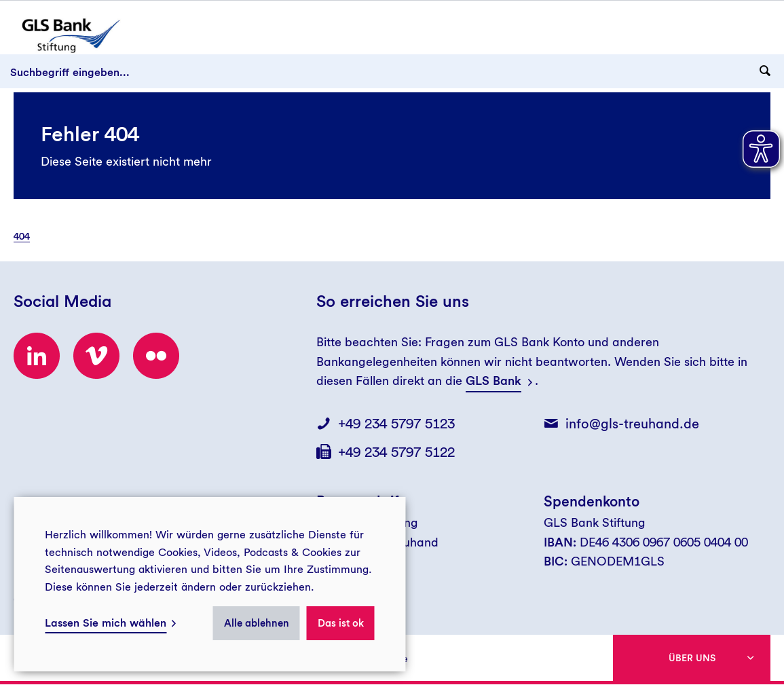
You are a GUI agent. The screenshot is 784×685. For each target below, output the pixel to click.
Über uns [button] (692, 658)
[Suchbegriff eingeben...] (392, 71)
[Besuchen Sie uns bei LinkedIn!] (37, 356)
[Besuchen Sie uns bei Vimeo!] (96, 356)
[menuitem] (29, 236)
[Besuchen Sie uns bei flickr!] (156, 356)
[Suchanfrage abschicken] (765, 71)
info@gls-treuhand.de (632, 424)
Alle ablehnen (257, 623)
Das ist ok (341, 623)
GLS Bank (493, 381)
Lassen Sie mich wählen (106, 623)
